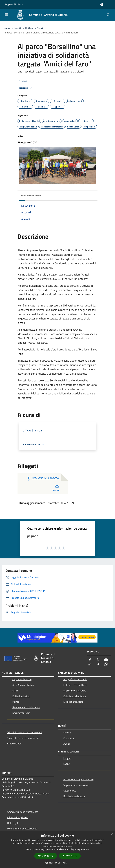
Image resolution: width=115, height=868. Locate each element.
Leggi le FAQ (70, 791)
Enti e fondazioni (21, 696)
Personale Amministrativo (26, 707)
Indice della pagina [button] (32, 195)
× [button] (112, 834)
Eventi (67, 764)
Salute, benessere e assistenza (23, 738)
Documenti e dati (21, 713)
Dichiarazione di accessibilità (22, 829)
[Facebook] (90, 660)
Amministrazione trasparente (23, 812)
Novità (18, 28)
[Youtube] (106, 660)
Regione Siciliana (14, 4)
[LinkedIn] (90, 664)
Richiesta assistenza (74, 796)
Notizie (29, 28)
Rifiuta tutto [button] (70, 856)
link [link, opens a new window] (87, 849)
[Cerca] (108, 15)
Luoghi (67, 758)
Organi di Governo (22, 679)
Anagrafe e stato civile (75, 679)
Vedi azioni (26, 88)
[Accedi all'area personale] (102, 5)
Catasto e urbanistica (75, 696)
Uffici (15, 691)
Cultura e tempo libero (75, 685)
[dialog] (57, 849)
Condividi (25, 81)
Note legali (13, 823)
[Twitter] (98, 660)
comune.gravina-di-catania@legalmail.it (28, 794)
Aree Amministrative (23, 685)
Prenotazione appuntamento (78, 779)
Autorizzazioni (15, 743)
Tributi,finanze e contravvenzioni (24, 732)
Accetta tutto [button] (46, 856)
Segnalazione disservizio (76, 785)
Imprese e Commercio (75, 691)
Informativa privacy (17, 817)
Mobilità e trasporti (73, 702)
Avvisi (67, 744)
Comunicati (69, 738)
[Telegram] (98, 664)
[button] (57, 863)
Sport (40, 28)
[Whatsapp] (106, 664)
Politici (16, 702)
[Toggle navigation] (6, 15)
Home (7, 28)
